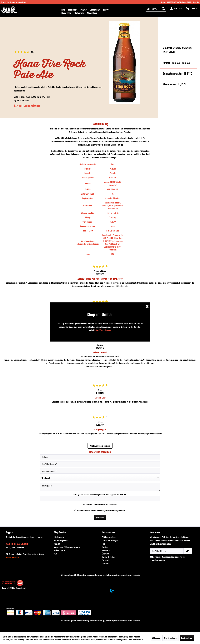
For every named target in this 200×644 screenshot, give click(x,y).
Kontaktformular (12, 557)
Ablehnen (156, 638)
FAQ (103, 544)
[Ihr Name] (100, 457)
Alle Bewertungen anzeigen (100, 446)
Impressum (106, 563)
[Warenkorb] (192, 9)
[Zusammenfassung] (100, 471)
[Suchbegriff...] (156, 9)
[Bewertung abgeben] (100, 478)
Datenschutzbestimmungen (96, 510)
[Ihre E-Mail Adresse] (167, 551)
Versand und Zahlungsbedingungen (67, 547)
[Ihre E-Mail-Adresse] (100, 464)
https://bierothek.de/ (103, 330)
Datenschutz (107, 560)
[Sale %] (106, 10)
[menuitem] (63, 10)
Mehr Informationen (136, 639)
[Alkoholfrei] (92, 13)
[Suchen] (163, 9)
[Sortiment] (73, 10)
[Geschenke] (95, 10)
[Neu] (63, 10)
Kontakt (57, 544)
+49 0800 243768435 (174, 2)
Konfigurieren (187, 638)
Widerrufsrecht (60, 550)
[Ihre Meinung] (100, 487)
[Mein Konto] (176, 9)
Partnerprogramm (61, 540)
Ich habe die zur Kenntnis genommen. (101, 510)
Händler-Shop (59, 537)
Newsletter (106, 550)
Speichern (100, 518)
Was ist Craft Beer (109, 557)
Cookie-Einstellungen (110, 540)
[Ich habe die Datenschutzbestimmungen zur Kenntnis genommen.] (75, 510)
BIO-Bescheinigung (109, 537)
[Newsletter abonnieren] (188, 551)
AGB (56, 554)
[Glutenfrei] (79, 13)
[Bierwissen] (66, 13)
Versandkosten (95, 575)
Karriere (105, 547)
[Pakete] (84, 10)
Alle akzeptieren (170, 638)
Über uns (105, 554)
